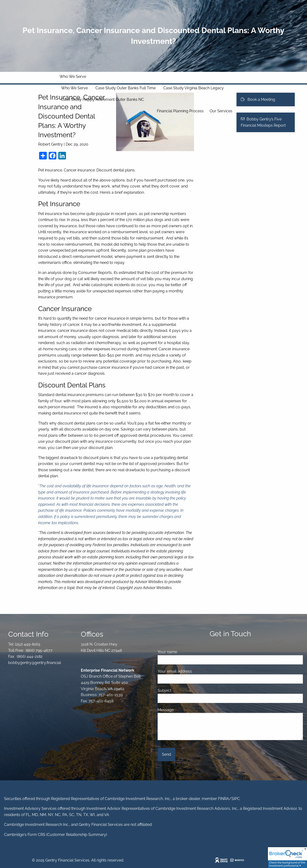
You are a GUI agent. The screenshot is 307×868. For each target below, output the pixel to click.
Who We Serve (73, 77)
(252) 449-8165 (27, 644)
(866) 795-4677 (39, 650)
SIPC (236, 799)
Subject (183, 690)
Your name (186, 652)
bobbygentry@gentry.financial (35, 663)
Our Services (221, 111)
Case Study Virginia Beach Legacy (194, 88)
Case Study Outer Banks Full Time (126, 88)
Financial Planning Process (180, 111)
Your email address (193, 671)
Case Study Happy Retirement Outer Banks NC (103, 99)
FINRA (224, 799)
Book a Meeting (258, 99)
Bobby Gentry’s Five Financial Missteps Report (263, 122)
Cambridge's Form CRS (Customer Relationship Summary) (56, 835)
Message (184, 710)
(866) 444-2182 (29, 656)
